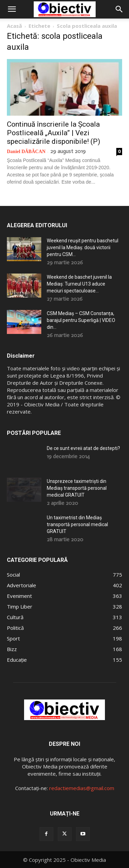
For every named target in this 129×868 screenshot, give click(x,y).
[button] (12, 9)
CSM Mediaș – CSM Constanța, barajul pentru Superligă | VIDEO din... (81, 320)
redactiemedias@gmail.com (82, 788)
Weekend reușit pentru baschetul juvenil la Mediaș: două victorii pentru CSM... (83, 247)
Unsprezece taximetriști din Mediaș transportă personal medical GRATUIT (77, 488)
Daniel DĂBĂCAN (26, 152)
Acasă (14, 26)
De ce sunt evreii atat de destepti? (83, 448)
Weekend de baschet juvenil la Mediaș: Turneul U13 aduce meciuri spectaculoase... (79, 284)
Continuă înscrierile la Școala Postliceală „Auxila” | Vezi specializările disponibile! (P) (53, 133)
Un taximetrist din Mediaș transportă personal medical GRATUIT (77, 524)
